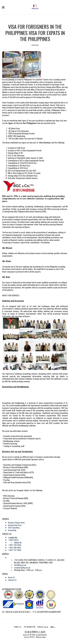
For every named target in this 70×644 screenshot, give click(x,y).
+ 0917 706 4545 (15, 545)
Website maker (41, 637)
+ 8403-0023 (13, 540)
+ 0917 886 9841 (14, 547)
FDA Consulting (14, 527)
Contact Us (12, 580)
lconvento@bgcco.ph (22, 567)
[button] (3, 7)
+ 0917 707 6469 (15, 550)
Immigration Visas (15, 525)
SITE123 (32, 637)
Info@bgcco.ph (20, 565)
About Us (11, 577)
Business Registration (16, 522)
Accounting (12, 530)
